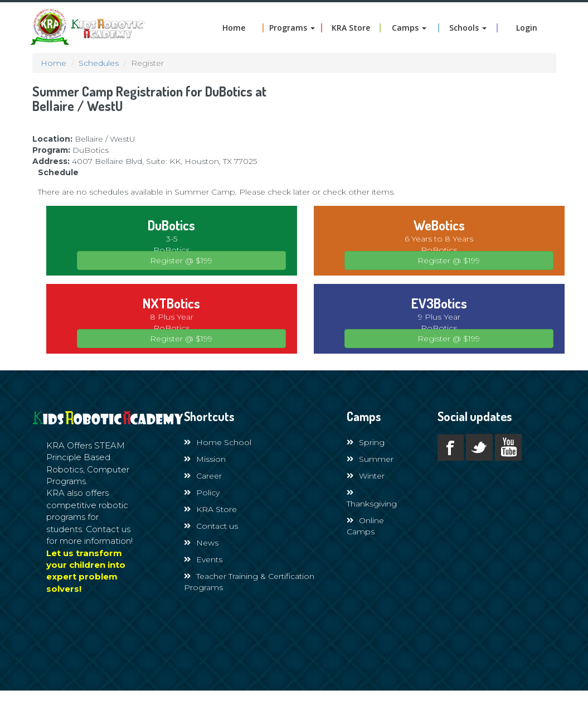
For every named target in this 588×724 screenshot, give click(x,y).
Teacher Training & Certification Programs (249, 582)
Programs (292, 28)
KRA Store (351, 28)
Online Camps (365, 526)
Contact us (211, 526)
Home (234, 28)
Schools (468, 28)
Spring (366, 442)
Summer (370, 459)
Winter (366, 476)
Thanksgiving (372, 499)
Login (527, 28)
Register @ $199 (181, 260)
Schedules (99, 63)
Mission (205, 459)
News (201, 543)
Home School (218, 442)
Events (203, 559)
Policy (202, 493)
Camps (409, 28)
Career (203, 476)
